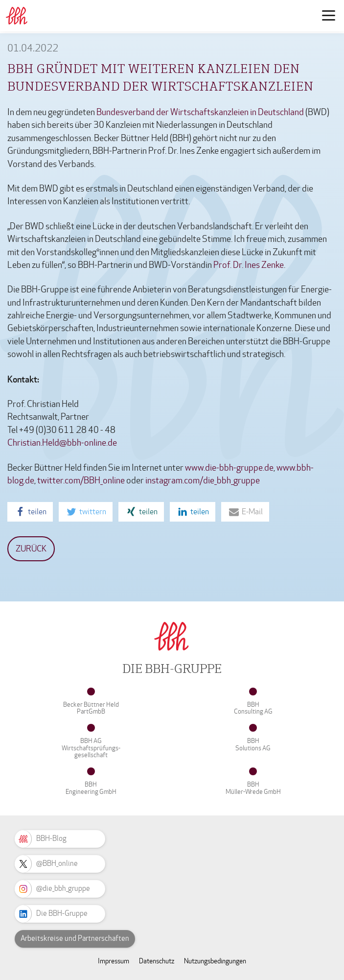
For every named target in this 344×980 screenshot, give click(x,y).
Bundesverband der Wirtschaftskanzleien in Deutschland (200, 112)
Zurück (31, 549)
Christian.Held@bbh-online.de (62, 443)
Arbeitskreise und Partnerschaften (75, 938)
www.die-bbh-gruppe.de (229, 468)
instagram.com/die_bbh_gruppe (203, 481)
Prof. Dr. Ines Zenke (249, 265)
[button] (30, 512)
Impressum (114, 961)
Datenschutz (157, 961)
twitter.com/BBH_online (81, 481)
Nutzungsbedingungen (215, 961)
